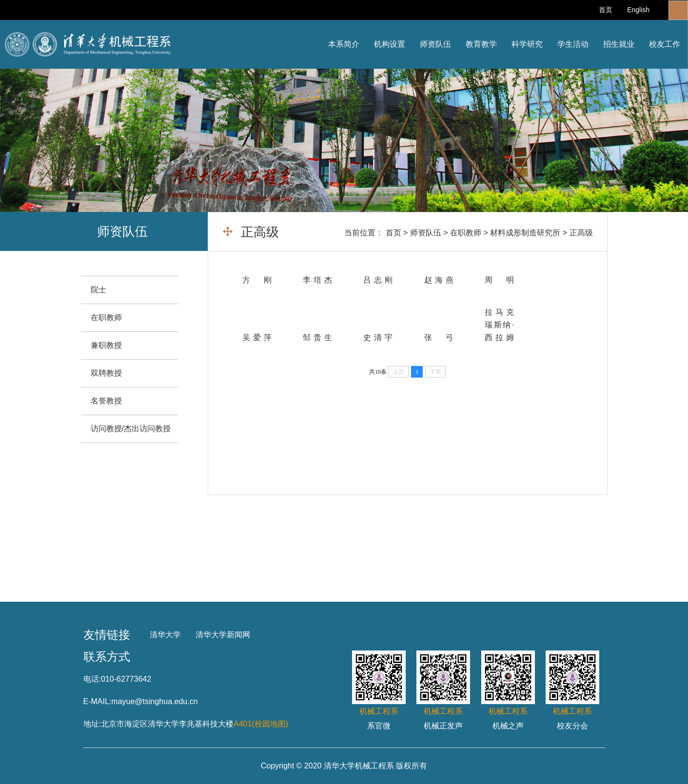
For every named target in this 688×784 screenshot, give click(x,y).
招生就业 (619, 44)
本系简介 (344, 44)
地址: (92, 724)
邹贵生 (317, 337)
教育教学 (481, 44)
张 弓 (439, 337)
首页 (606, 10)
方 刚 (257, 280)
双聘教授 (106, 373)
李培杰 (317, 280)
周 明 (499, 280)
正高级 (581, 233)
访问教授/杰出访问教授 (131, 429)
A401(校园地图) (261, 724)
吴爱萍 (257, 337)
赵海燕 (439, 280)
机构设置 (390, 44)
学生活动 (573, 44)
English (638, 10)
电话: (92, 679)
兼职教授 (106, 345)
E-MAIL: (98, 701)
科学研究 (527, 44)
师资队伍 (435, 44)
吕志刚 (378, 280)
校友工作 (665, 44)
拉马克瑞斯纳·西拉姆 (499, 325)
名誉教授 (106, 401)
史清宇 (378, 337)
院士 (98, 290)
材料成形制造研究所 (525, 233)
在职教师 (466, 233)
